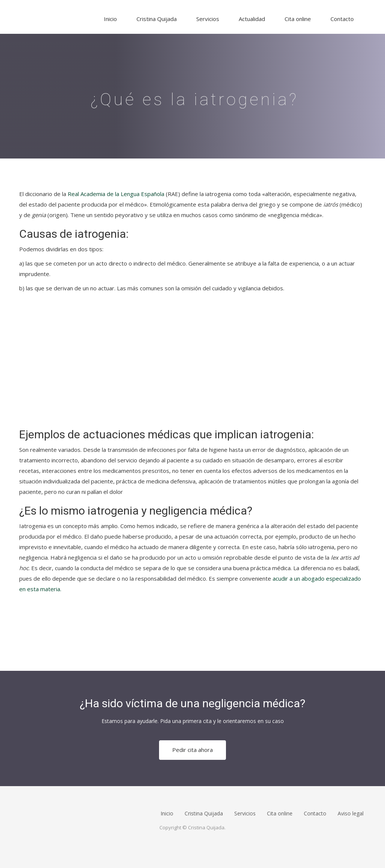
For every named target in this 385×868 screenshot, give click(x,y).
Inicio (110, 19)
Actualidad (252, 19)
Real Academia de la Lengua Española (116, 194)
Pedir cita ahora (192, 750)
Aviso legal (351, 813)
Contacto (342, 19)
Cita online (298, 19)
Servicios (208, 19)
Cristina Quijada (157, 19)
